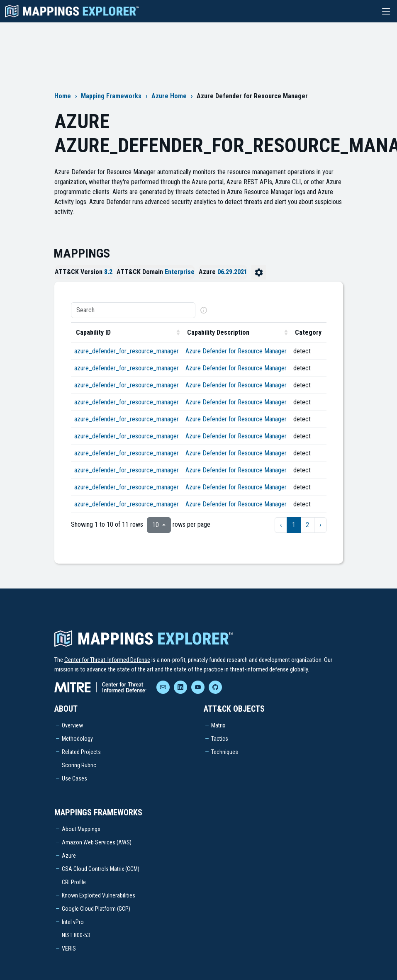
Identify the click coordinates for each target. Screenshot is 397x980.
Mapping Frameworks (111, 96)
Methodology (77, 739)
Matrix (218, 725)
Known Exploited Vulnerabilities (99, 895)
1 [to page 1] (294, 525)
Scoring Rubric (79, 765)
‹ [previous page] (281, 525)
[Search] (133, 310)
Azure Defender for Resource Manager (236, 351)
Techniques (225, 752)
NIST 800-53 (76, 935)
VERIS (69, 948)
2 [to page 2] (307, 525)
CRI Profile (74, 882)
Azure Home (169, 96)
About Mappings (81, 829)
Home (63, 96)
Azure (69, 856)
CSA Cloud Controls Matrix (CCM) (101, 869)
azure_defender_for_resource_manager (127, 351)
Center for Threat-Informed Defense (107, 660)
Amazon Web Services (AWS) (97, 842)
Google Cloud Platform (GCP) (96, 909)
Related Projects (81, 752)
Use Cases (74, 778)
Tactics (220, 739)
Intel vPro (73, 922)
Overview (72, 725)
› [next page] (320, 525)
